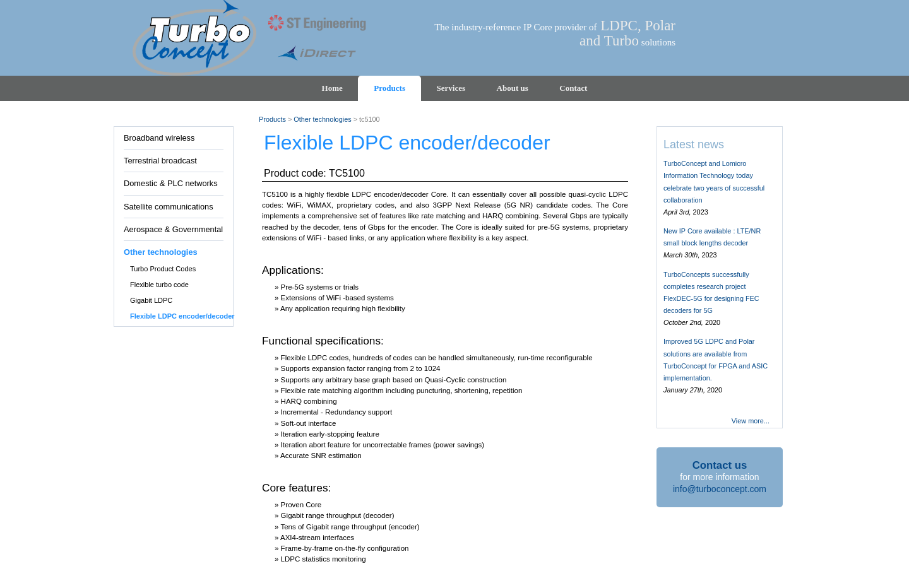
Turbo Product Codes (163, 269)
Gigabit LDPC (151, 300)
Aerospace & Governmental (173, 229)
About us (513, 88)
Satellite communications (169, 207)
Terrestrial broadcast (160, 161)
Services (451, 88)
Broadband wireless (159, 138)
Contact (573, 88)
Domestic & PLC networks (171, 183)
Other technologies (161, 252)
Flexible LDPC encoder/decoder (182, 316)
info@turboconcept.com (720, 489)
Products (389, 88)
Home (332, 88)
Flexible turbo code (159, 285)
